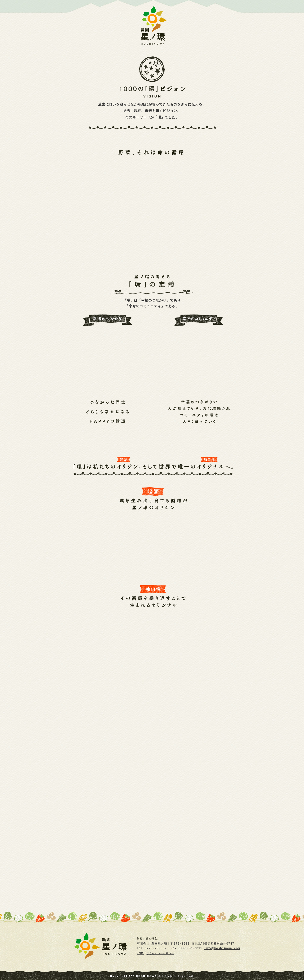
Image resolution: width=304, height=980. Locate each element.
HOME (140, 954)
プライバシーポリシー (160, 954)
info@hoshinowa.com (222, 948)
